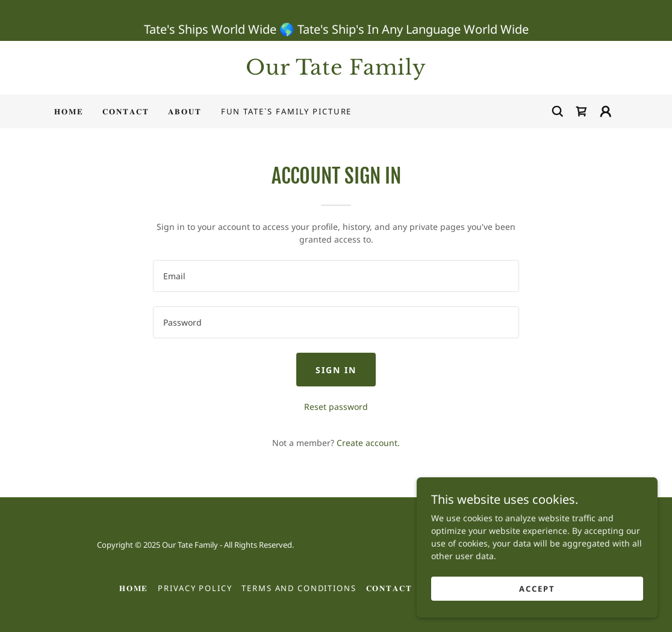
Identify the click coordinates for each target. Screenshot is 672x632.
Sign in (336, 370)
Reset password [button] (336, 407)
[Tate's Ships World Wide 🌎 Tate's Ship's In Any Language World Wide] (336, 20)
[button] (606, 111)
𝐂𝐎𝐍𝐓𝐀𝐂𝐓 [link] (126, 111)
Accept (537, 589)
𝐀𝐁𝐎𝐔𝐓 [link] (185, 111)
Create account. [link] (368, 443)
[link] (336, 71)
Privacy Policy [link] (195, 588)
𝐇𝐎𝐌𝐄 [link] (69, 111)
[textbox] (336, 276)
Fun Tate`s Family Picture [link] (286, 111)
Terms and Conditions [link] (299, 588)
